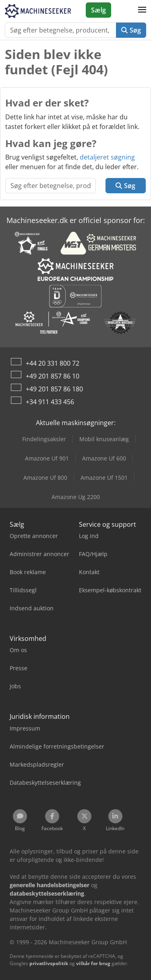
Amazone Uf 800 (45, 478)
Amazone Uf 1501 (104, 478)
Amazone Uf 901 (47, 458)
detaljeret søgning (107, 157)
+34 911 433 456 (50, 402)
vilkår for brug (93, 963)
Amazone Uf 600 (104, 458)
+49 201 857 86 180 (54, 389)
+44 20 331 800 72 (53, 363)
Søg (131, 30)
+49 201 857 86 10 (53, 376)
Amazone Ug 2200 (76, 497)
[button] (142, 10)
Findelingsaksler (44, 439)
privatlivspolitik (49, 963)
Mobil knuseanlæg (104, 439)
